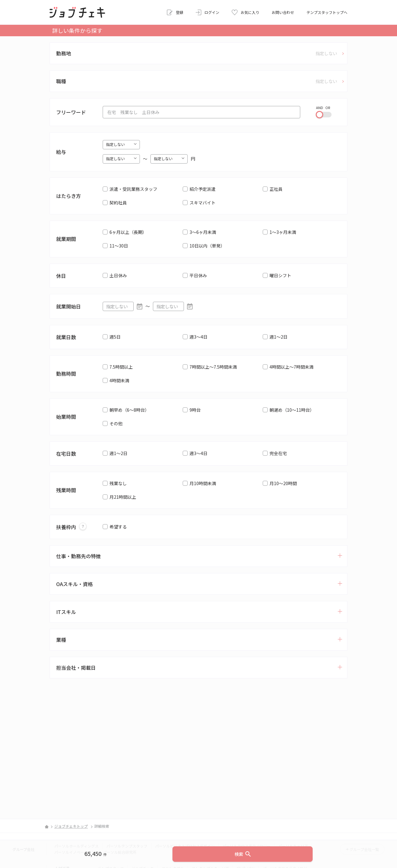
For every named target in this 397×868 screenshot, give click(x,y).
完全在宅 (278, 453)
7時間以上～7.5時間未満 (213, 367)
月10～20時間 (283, 483)
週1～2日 (279, 337)
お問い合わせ (283, 12)
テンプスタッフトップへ (327, 12)
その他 (116, 423)
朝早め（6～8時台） (129, 410)
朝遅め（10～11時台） (292, 410)
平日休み (198, 275)
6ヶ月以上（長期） (128, 232)
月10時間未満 (203, 483)
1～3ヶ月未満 (283, 232)
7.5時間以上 (121, 367)
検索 (243, 854)
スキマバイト (203, 203)
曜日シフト (280, 275)
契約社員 (118, 203)
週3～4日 (198, 337)
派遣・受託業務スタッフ (133, 189)
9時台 (195, 410)
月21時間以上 (123, 497)
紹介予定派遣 (203, 189)
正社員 (276, 189)
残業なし (118, 483)
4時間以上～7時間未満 (292, 367)
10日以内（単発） (207, 246)
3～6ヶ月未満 (203, 232)
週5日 (115, 337)
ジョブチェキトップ (71, 826)
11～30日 (119, 246)
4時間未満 (119, 380)
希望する (118, 527)
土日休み (118, 275)
